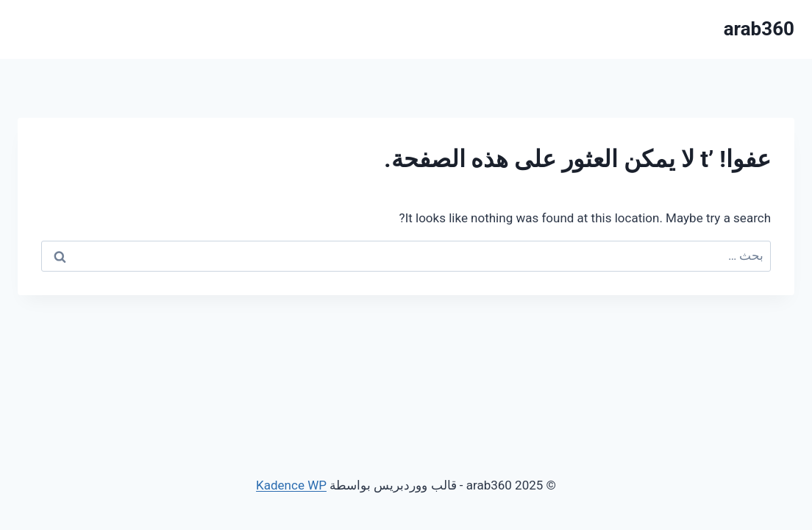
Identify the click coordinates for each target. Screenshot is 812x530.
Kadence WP (291, 485)
